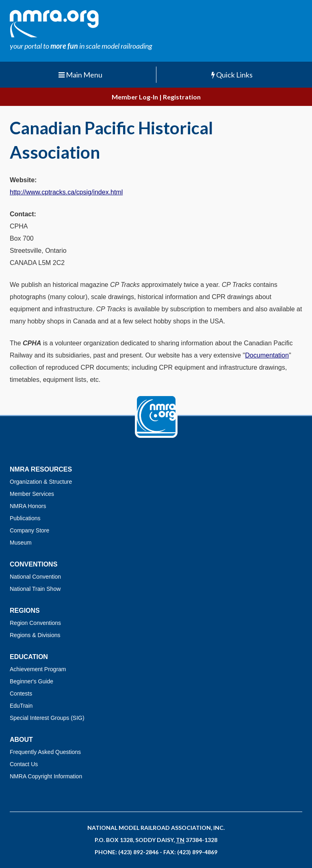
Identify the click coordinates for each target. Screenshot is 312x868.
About (21, 740)
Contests (21, 694)
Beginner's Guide (31, 681)
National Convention (35, 577)
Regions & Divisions (35, 635)
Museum (21, 543)
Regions (25, 611)
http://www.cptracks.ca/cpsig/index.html (66, 192)
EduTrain (21, 706)
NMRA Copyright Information (46, 776)
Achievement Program (38, 669)
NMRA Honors (28, 506)
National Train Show (35, 589)
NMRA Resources (41, 469)
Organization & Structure (41, 482)
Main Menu (80, 75)
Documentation (267, 355)
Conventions (34, 564)
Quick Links (232, 75)
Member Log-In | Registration (156, 97)
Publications (25, 518)
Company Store (29, 530)
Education (29, 657)
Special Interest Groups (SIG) (47, 718)
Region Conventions (35, 623)
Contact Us (24, 764)
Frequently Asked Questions (45, 752)
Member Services (32, 494)
